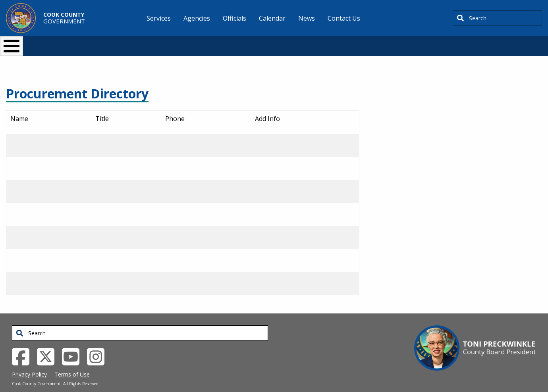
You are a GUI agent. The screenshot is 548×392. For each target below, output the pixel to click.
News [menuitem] (307, 18)
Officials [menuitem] (234, 18)
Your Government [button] (320, 43)
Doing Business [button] (252, 43)
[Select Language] (410, 43)
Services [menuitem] (159, 18)
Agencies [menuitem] (197, 18)
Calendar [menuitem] (272, 18)
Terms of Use (72, 361)
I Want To (115, 43)
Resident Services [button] (190, 43)
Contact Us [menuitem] (344, 18)
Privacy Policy (29, 361)
